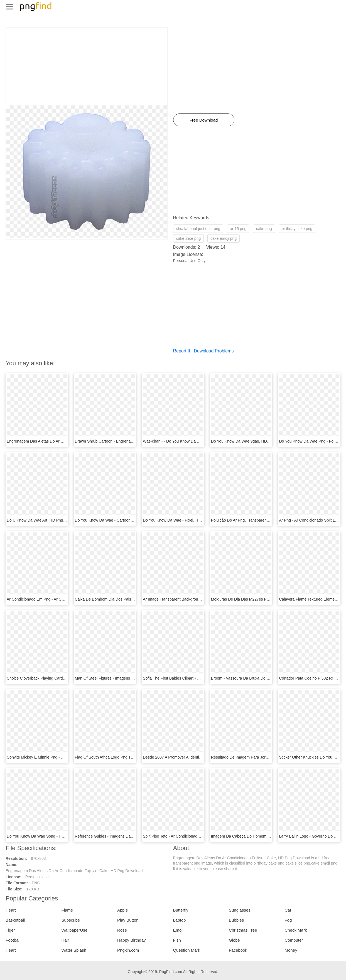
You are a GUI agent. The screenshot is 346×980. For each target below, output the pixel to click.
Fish (177, 940)
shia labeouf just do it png (198, 229)
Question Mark (187, 950)
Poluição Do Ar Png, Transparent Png (243, 520)
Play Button (128, 920)
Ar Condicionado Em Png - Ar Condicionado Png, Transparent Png (64, 599)
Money (291, 950)
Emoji (178, 930)
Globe (234, 940)
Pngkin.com (128, 950)
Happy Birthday (132, 940)
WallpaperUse (74, 930)
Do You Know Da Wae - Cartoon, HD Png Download (120, 520)
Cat (288, 910)
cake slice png (189, 238)
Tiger (10, 930)
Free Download (204, 120)
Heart (11, 910)
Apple (122, 910)
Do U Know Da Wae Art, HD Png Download (44, 520)
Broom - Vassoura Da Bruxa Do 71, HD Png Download (258, 678)
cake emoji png (224, 238)
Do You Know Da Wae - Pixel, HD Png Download (185, 520)
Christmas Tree (243, 930)
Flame (67, 910)
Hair (65, 940)
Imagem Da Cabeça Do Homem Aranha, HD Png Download (262, 836)
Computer (294, 940)
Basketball (15, 920)
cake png (264, 229)
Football (13, 940)
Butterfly (181, 910)
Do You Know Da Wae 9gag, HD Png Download (252, 441)
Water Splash (74, 950)
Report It (182, 351)
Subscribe (71, 920)
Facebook (238, 950)
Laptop (179, 920)
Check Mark (296, 930)
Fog (288, 920)
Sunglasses (240, 910)
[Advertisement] (87, 66)
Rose (122, 930)
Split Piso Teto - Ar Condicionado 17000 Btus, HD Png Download (199, 836)
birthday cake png (297, 229)
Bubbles (236, 920)
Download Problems (214, 351)
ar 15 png (238, 229)
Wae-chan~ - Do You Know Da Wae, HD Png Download (191, 441)
